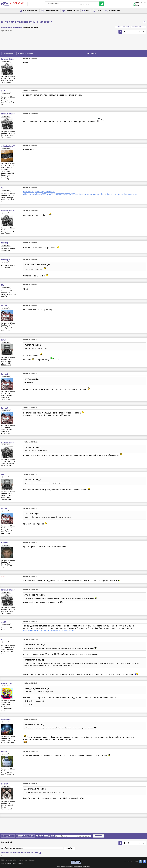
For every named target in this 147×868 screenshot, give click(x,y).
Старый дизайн (72, 11)
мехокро (5, 243)
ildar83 (5, 543)
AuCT (4, 622)
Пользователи (114, 11)
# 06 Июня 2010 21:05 (30, 408)
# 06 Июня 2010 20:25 (30, 59)
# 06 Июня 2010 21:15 (30, 474)
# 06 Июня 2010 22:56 (30, 784)
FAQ (87, 11)
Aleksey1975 (7, 683)
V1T (3, 91)
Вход (137, 5)
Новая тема (8, 53)
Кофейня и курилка (31, 27)
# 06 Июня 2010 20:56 (30, 285)
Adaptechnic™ (8, 146)
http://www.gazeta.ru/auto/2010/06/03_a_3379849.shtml (49, 630)
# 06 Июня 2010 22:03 (30, 719)
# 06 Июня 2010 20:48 (30, 210)
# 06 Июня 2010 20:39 (30, 91)
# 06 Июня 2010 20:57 (30, 305)
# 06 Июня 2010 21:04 (30, 374)
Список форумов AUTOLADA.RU (12, 27)
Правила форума (52, 11)
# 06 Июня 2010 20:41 (30, 146)
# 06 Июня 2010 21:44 (30, 683)
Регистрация (140, 3)
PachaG (5, 306)
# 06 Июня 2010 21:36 (30, 639)
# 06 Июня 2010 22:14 (30, 751)
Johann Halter (8, 59)
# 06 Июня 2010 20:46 (30, 188)
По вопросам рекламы (9, 863)
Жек (3, 285)
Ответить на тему (26, 53)
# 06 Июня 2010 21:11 (30, 442)
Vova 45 (5, 752)
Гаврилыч (6, 720)
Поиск (99, 11)
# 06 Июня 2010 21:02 (30, 340)
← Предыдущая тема (122, 27)
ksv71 (4, 340)
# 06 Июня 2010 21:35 (30, 622)
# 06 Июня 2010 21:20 (30, 590)
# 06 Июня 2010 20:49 (30, 259)
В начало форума (30, 11)
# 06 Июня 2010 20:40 (30, 113)
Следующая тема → (139, 27)
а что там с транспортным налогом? (26, 22)
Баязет (4, 784)
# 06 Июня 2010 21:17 (30, 542)
